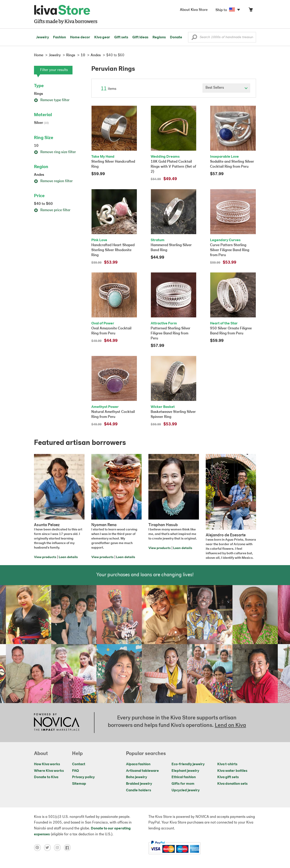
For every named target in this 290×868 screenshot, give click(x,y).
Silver (41, 123)
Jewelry (42, 37)
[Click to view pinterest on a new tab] (39, 848)
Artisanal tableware (142, 771)
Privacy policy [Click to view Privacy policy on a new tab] (83, 777)
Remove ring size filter (55, 152)
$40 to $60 (43, 204)
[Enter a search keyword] (222, 37)
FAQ (75, 771)
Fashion (59, 37)
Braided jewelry (139, 784)
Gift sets (121, 37)
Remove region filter (53, 181)
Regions (159, 37)
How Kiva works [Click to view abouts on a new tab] (47, 764)
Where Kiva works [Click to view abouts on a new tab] (49, 771)
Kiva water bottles (232, 771)
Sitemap (79, 784)
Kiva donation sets (232, 784)
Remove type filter (52, 100)
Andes (39, 175)
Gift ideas (140, 37)
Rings (39, 94)
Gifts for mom (183, 784)
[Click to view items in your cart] (251, 11)
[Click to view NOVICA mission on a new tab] (57, 723)
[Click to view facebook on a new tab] (68, 848)
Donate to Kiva (46, 777)
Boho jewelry (137, 777)
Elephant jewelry (185, 771)
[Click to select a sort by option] (226, 88)
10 (36, 146)
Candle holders (139, 790)
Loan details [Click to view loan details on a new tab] (68, 557)
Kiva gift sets (228, 777)
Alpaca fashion (138, 764)
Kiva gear (102, 37)
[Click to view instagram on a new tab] (59, 848)
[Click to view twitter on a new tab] (49, 848)
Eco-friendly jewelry (188, 764)
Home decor (80, 37)
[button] (194, 38)
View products (45, 557)
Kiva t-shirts (227, 764)
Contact (79, 764)
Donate (176, 37)
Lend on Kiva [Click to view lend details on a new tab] (230, 726)
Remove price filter (52, 210)
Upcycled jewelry (186, 790)
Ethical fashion (184, 777)
